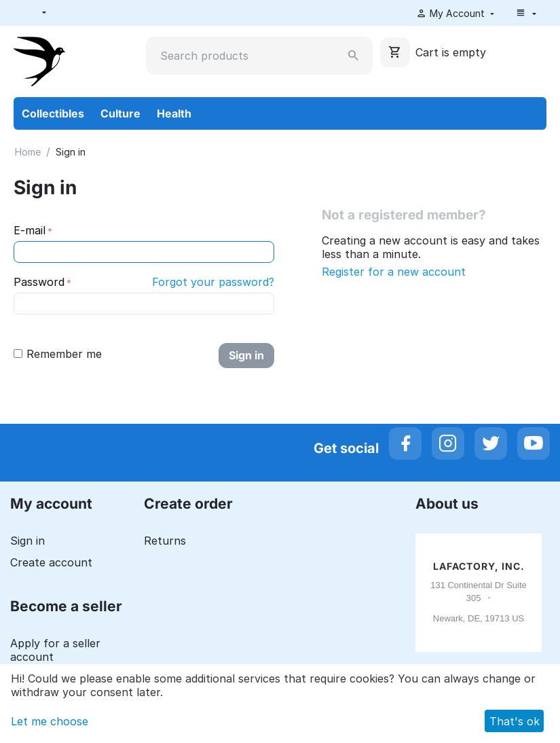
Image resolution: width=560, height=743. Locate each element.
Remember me (58, 354)
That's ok (515, 721)
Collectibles (53, 113)
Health (174, 113)
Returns (165, 541)
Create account (51, 562)
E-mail (30, 230)
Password (39, 282)
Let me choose (50, 721)
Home (28, 152)
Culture (120, 113)
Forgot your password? (213, 282)
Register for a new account (394, 272)
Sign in (246, 355)
